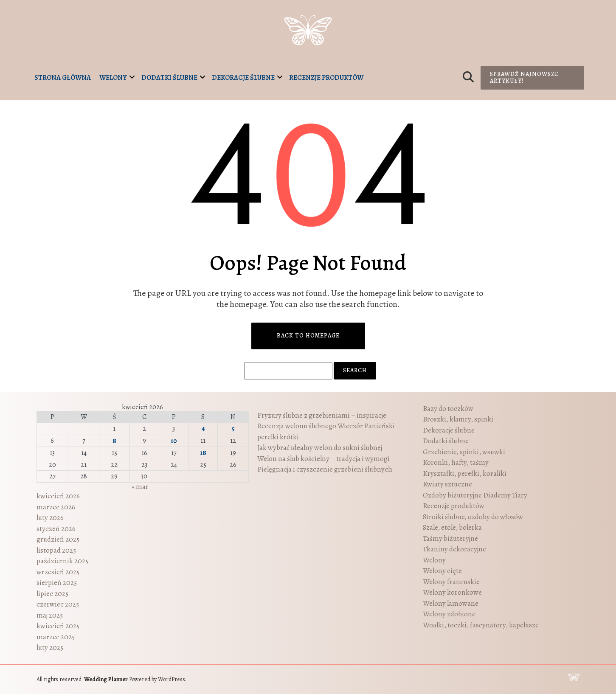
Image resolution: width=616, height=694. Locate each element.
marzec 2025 (56, 637)
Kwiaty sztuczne (447, 484)
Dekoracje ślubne (243, 78)
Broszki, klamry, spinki (458, 419)
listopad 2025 (56, 550)
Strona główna (63, 78)
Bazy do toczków (448, 409)
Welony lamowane (451, 603)
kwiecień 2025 (58, 626)
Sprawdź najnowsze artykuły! (524, 77)
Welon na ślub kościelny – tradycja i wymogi (323, 459)
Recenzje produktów (326, 78)
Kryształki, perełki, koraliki (465, 473)
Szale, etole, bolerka (452, 527)
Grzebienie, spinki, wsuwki (464, 452)
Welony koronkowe (452, 592)
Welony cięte (442, 571)
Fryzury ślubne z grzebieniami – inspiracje (322, 415)
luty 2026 (50, 518)
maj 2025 (50, 615)
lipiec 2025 (52, 594)
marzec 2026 (56, 507)
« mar (140, 487)
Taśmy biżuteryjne (450, 538)
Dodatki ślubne (169, 78)
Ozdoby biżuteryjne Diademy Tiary (475, 495)
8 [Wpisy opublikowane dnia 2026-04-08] (114, 441)
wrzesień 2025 (58, 572)
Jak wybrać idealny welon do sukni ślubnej (320, 448)
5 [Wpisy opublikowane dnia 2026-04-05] (233, 428)
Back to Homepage (308, 336)
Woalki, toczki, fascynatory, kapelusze (481, 625)
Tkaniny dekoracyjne (454, 549)
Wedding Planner (106, 679)
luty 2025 (50, 648)
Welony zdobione (449, 614)
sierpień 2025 (57, 583)
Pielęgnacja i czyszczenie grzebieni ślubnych (325, 469)
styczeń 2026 (56, 529)
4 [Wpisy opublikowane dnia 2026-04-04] (203, 428)
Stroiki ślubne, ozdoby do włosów (473, 517)
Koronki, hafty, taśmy (456, 462)
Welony (113, 78)
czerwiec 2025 (58, 604)
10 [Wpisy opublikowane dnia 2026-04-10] (174, 441)
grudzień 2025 (58, 539)
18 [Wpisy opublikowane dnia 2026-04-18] (203, 453)
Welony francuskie (451, 582)
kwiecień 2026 (58, 496)
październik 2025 (62, 561)
